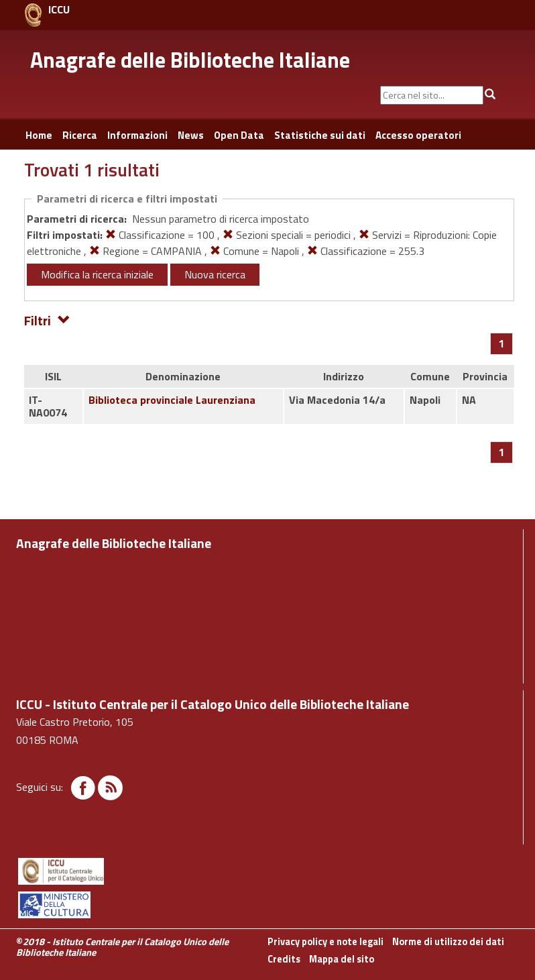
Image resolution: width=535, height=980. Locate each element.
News (191, 135)
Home (39, 135)
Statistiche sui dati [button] (320, 135)
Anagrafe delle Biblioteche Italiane (190, 60)
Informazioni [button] (137, 135)
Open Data (239, 135)
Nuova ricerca (215, 274)
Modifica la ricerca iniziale (97, 274)
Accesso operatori (418, 135)
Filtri (47, 320)
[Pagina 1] (502, 343)
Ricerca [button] (80, 135)
